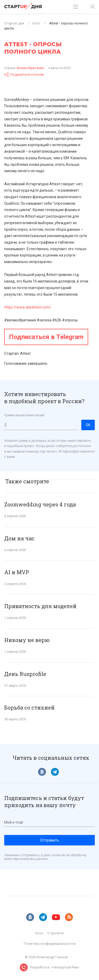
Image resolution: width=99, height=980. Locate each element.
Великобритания (30, 68)
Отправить (50, 840)
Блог (39, 933)
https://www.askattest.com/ (28, 307)
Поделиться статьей (24, 75)
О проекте (55, 933)
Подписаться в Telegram (46, 337)
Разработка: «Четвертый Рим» (55, 967)
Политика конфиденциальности (50, 944)
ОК (88, 425)
